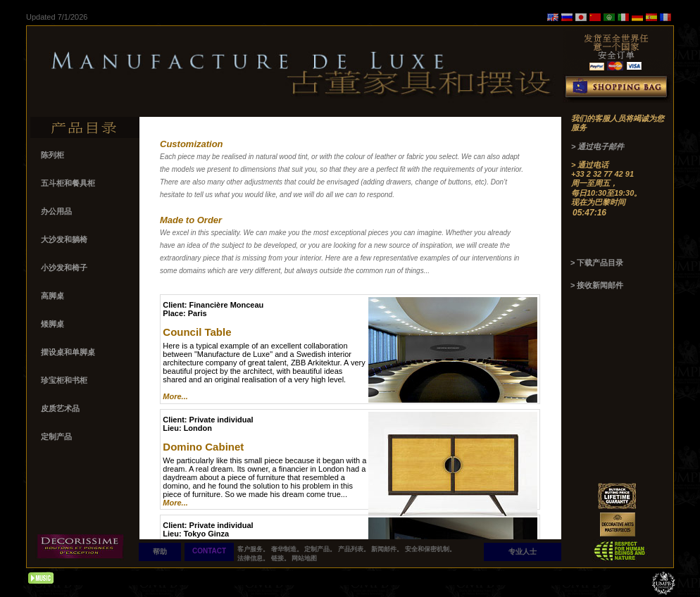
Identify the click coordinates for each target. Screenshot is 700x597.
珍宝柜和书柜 (65, 380)
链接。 (281, 558)
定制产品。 (320, 549)
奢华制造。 (287, 549)
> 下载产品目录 (597, 263)
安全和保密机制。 (430, 549)
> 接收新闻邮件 (597, 285)
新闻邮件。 (387, 549)
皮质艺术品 (61, 408)
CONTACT (209, 551)
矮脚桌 (54, 324)
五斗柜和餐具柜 (69, 183)
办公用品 (57, 211)
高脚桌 (54, 296)
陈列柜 (54, 155)
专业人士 (523, 552)
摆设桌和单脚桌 (69, 352)
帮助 (160, 552)
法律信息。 (253, 558)
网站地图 (304, 558)
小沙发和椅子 (65, 268)
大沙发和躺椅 (64, 239)
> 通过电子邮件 (598, 146)
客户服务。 (253, 549)
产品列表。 (354, 549)
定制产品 (57, 436)
